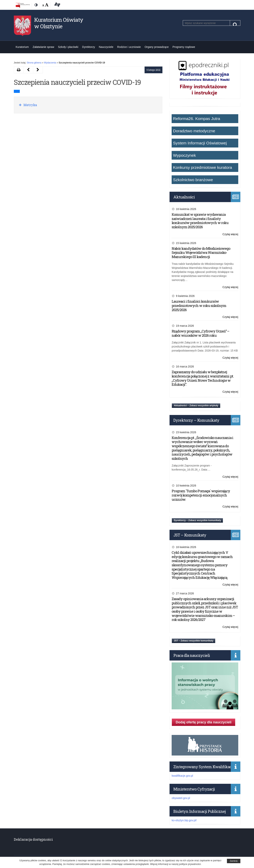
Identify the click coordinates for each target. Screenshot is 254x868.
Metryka (30, 105)
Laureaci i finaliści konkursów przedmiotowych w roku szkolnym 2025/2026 (199, 305)
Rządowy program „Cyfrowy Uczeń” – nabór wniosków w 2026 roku (200, 333)
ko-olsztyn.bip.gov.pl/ (184, 820)
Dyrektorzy (89, 47)
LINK (17, 91)
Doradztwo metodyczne (194, 131)
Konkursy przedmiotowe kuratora (202, 167)
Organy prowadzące (157, 47)
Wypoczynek (184, 155)
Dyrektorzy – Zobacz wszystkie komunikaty (197, 520)
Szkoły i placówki (68, 47)
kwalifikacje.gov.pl (182, 776)
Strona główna (34, 63)
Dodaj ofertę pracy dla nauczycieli (204, 722)
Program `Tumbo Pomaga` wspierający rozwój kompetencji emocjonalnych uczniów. (201, 495)
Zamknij (234, 861)
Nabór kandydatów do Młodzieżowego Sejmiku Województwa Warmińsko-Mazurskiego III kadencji (201, 253)
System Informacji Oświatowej (200, 143)
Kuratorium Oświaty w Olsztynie (59, 23)
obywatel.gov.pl (181, 798)
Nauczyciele (106, 47)
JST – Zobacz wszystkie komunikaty (194, 641)
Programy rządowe (184, 47)
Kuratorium (22, 47)
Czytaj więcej (230, 234)
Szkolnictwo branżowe (193, 180)
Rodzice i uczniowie (129, 47)
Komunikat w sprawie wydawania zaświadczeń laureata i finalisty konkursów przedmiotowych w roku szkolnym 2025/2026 (200, 221)
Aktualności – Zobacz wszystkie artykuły (196, 406)
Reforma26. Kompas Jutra (196, 119)
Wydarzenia (50, 63)
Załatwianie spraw (43, 47)
